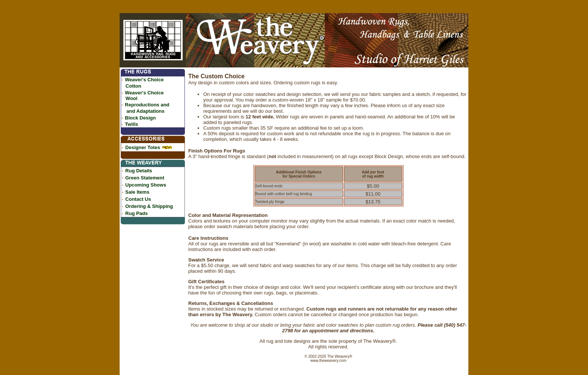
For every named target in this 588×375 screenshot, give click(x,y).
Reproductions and (147, 105)
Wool (132, 98)
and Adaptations (145, 111)
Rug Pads (136, 213)
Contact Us (138, 199)
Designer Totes (143, 147)
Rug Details (139, 171)
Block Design (140, 118)
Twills (131, 124)
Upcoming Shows (146, 185)
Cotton (133, 86)
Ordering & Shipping (149, 206)
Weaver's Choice (144, 80)
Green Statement (145, 178)
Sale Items (137, 192)
